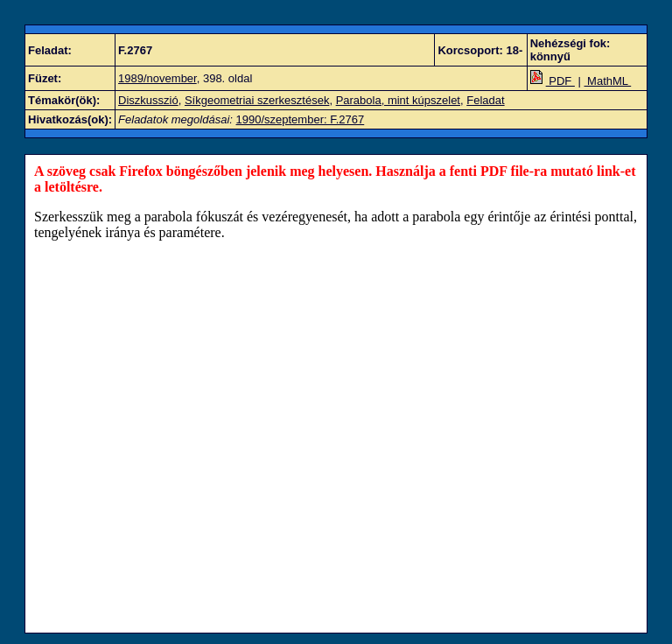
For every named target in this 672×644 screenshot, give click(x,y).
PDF (553, 81)
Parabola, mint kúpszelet (398, 100)
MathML (608, 81)
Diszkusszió (148, 100)
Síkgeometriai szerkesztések (257, 100)
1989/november (157, 78)
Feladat (485, 100)
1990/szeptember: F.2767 (301, 119)
